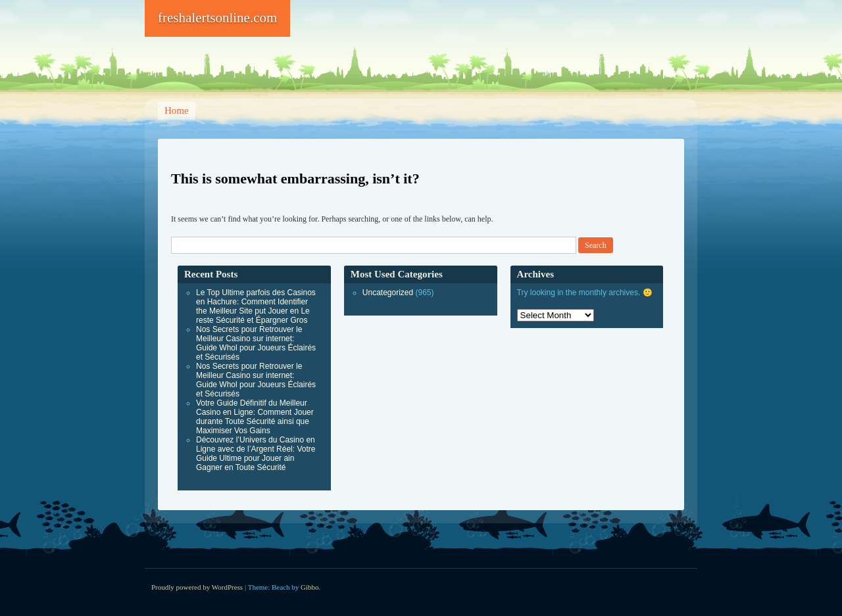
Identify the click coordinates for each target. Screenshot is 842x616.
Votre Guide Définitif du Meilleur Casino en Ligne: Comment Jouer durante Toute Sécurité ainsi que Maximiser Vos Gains (255, 417)
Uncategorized (388, 293)
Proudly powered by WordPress (197, 587)
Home (177, 110)
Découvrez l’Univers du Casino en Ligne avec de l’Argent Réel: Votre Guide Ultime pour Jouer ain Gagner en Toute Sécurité (256, 454)
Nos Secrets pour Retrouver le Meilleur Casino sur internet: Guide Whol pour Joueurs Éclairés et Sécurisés (256, 343)
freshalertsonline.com (217, 18)
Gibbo (310, 587)
